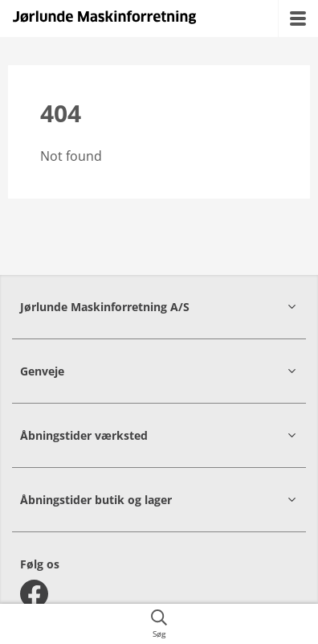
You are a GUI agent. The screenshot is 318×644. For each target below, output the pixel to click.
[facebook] (34, 594)
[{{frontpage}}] (104, 18)
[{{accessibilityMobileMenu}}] (298, 18)
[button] (159, 307)
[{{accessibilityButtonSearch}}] (159, 624)
